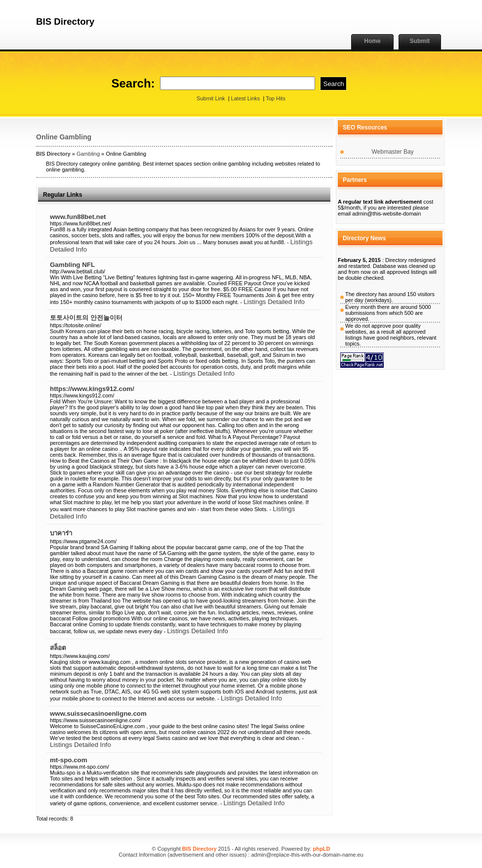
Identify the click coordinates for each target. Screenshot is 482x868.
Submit (420, 41)
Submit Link (211, 98)
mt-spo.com (69, 760)
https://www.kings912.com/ (92, 389)
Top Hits (276, 98)
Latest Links (246, 98)
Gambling (88, 154)
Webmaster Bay (392, 152)
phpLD (322, 849)
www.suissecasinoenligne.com (98, 714)
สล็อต (58, 648)
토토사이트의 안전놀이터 (86, 318)
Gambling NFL (72, 265)
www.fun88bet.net (78, 217)
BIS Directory (53, 154)
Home (372, 41)
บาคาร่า (61, 533)
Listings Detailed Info (274, 302)
